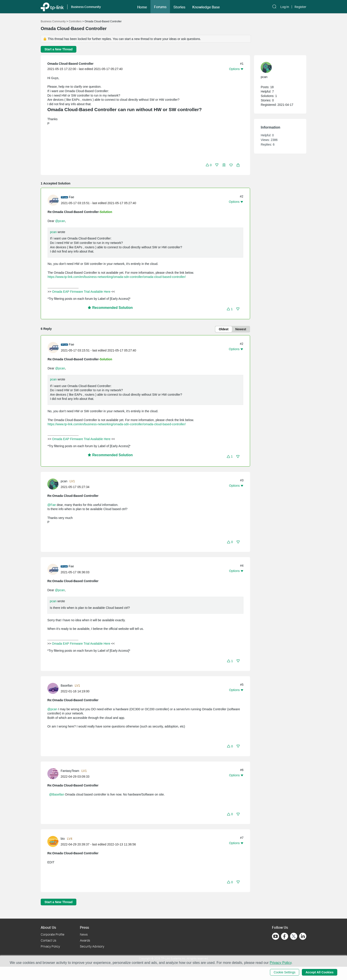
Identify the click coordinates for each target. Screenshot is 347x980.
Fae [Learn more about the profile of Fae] (71, 197)
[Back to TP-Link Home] (52, 7)
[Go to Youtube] (276, 936)
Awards (85, 940)
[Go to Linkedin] (303, 936)
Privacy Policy (50, 946)
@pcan (60, 221)
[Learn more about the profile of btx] (54, 841)
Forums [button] (160, 7)
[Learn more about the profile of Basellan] (54, 688)
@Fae (52, 505)
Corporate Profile (53, 934)
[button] (142, 7)
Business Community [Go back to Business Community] (53, 21)
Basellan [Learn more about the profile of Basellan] (67, 686)
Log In (285, 7)
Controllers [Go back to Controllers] (75, 21)
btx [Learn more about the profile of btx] (63, 839)
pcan (53, 232)
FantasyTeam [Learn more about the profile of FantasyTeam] (70, 771)
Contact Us (48, 940)
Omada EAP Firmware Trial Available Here (81, 292)
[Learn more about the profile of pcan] (54, 484)
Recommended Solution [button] (110, 308)
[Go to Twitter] (294, 937)
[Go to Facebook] (285, 936)
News (84, 934)
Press (84, 927)
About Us (48, 927)
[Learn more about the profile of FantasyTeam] (54, 773)
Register (300, 7)
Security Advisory (92, 946)
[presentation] (53, 200)
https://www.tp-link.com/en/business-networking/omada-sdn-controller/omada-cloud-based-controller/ (117, 277)
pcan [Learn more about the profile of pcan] (64, 481)
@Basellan (57, 794)
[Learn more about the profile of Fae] (54, 200)
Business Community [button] (86, 7)
